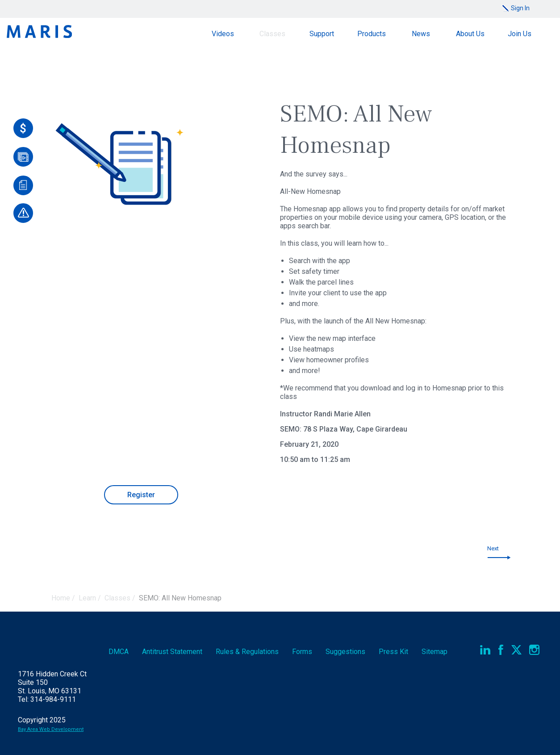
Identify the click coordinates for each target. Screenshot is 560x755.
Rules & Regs (247, 652)
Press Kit (393, 652)
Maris (39, 31)
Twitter (516, 650)
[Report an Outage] (23, 213)
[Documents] (23, 185)
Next (493, 548)
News (421, 34)
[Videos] (23, 157)
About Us (470, 34)
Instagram (534, 650)
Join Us (520, 34)
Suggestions (345, 652)
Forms (302, 652)
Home (61, 598)
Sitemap (435, 652)
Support (322, 34)
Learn (87, 598)
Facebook (501, 650)
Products (372, 34)
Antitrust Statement (172, 652)
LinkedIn (485, 650)
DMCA (119, 652)
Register (141, 495)
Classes (272, 34)
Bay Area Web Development (51, 729)
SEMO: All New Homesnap (180, 598)
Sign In (520, 8)
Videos (223, 34)
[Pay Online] (23, 128)
